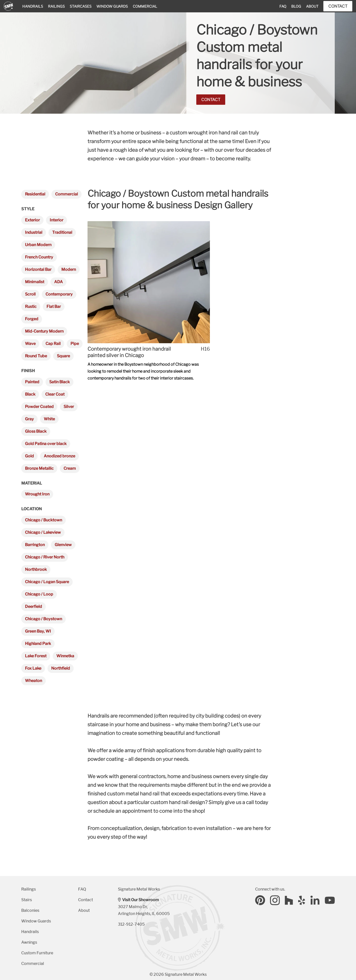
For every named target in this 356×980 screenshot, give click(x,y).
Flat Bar (54, 307)
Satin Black (59, 382)
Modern (69, 269)
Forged (32, 319)
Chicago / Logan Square (47, 582)
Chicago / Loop (39, 594)
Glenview (63, 545)
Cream (70, 468)
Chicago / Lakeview (43, 532)
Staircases (81, 6)
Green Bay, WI (38, 631)
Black (30, 394)
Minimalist (35, 282)
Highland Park (38, 644)
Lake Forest (36, 656)
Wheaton (33, 681)
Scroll (30, 294)
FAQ (283, 6)
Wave (30, 344)
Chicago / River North (45, 557)
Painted (32, 382)
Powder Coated (39, 407)
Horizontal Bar (38, 269)
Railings (56, 6)
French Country (39, 257)
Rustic (31, 307)
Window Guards (112, 6)
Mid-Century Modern (44, 331)
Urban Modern (38, 245)
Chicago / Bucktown (44, 520)
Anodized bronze (59, 456)
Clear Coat (55, 394)
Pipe (75, 344)
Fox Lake (33, 668)
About (312, 6)
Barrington (35, 545)
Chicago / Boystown (44, 619)
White (49, 419)
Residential (35, 194)
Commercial (145, 6)
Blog (296, 6)
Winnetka (65, 656)
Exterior (32, 220)
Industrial (34, 232)
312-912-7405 (131, 924)
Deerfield (33, 607)
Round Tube (36, 356)
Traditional (62, 232)
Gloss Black (36, 431)
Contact (338, 6)
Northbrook (36, 569)
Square (63, 356)
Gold (29, 456)
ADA (58, 282)
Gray (29, 419)
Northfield (61, 668)
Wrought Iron (37, 494)
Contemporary (59, 294)
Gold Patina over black (46, 444)
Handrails (33, 6)
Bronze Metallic (39, 468)
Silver (69, 407)
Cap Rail (53, 344)
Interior (56, 220)
